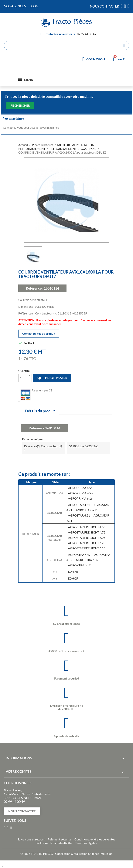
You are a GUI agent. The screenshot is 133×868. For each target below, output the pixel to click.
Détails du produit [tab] (40, 411)
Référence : (35, 288)
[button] (22, 811)
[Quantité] (23, 378)
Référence (37, 428)
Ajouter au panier (52, 378)
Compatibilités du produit (39, 334)
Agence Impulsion (101, 854)
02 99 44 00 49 (87, 34)
